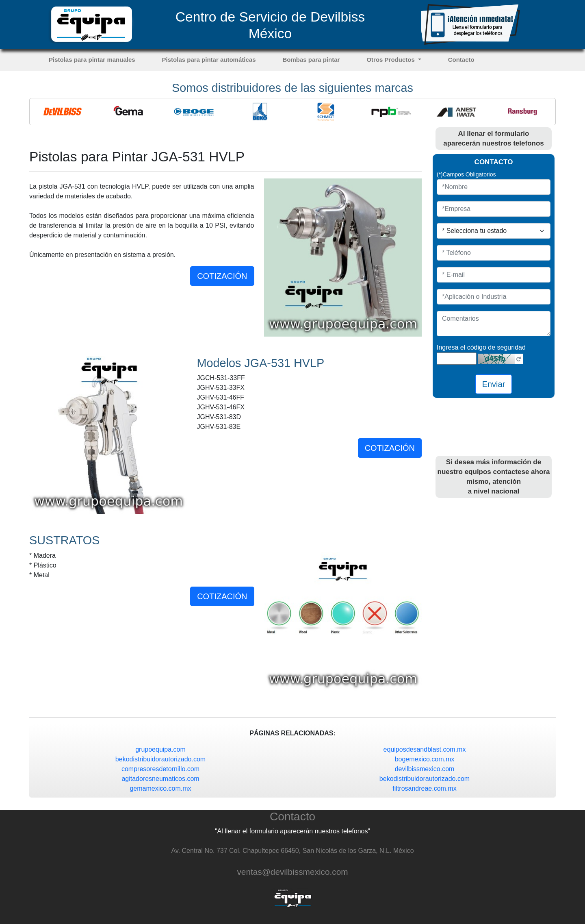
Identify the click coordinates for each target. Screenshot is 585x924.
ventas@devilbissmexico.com (292, 872)
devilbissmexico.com (425, 769)
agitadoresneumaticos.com (160, 779)
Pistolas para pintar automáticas (209, 60)
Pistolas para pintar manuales (92, 60)
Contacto (461, 60)
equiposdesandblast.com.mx (425, 749)
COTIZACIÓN (222, 276)
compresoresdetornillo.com (160, 769)
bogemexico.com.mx (425, 759)
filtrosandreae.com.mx (424, 788)
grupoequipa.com (160, 749)
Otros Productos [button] (391, 60)
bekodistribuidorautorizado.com (160, 759)
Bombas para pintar (311, 60)
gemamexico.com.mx (160, 788)
